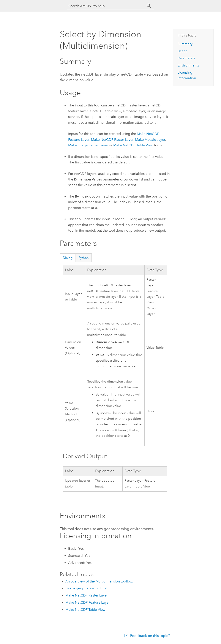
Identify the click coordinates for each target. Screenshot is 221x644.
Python (84, 258)
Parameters (186, 58)
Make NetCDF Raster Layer (112, 140)
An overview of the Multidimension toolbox (99, 581)
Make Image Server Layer (88, 145)
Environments (188, 65)
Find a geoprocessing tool (86, 588)
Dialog (68, 258)
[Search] (149, 6)
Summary (185, 44)
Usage (183, 51)
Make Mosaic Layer (150, 140)
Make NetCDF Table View (133, 145)
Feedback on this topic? (150, 636)
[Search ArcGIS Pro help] (106, 6)
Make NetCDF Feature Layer (88, 602)
